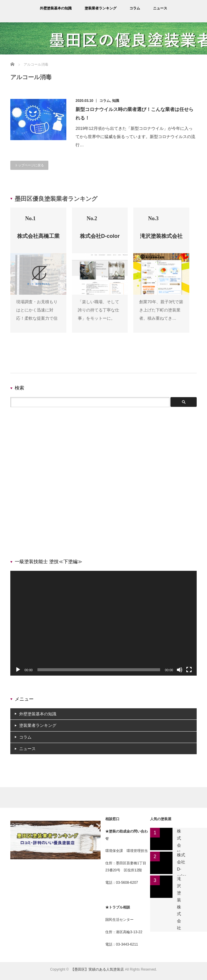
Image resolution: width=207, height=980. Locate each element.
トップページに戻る (29, 165)
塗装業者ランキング (101, 8)
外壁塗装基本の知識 (56, 8)
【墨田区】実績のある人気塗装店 (97, 969)
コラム (135, 8)
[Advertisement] (100, 485)
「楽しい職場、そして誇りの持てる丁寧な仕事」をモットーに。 (98, 310)
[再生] (18, 670)
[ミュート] (180, 670)
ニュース (160, 8)
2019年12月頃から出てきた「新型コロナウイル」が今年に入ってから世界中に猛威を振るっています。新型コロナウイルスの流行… (135, 137)
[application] (103, 623)
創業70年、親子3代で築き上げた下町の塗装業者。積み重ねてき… (161, 310)
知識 (116, 101)
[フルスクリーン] (189, 670)
